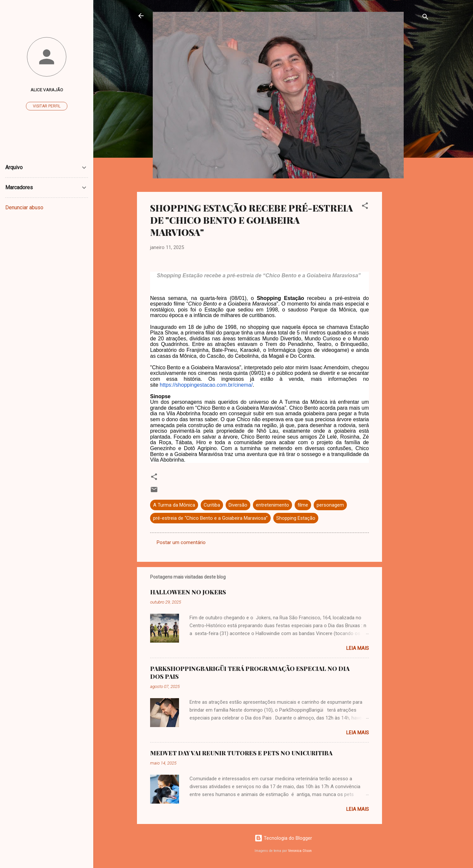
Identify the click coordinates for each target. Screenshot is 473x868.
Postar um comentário (181, 542)
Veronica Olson (300, 851)
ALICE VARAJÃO (47, 90)
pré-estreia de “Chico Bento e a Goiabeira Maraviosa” (210, 518)
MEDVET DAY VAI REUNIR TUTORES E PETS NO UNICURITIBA (241, 753)
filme (303, 505)
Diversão (238, 505)
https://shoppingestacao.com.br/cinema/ (206, 385)
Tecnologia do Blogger (283, 838)
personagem (330, 505)
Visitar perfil (47, 106)
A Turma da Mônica (174, 505)
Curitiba (212, 505)
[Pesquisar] (425, 18)
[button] (365, 207)
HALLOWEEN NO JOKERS (188, 592)
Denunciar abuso (24, 207)
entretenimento (272, 505)
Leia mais (358, 648)
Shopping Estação (296, 518)
